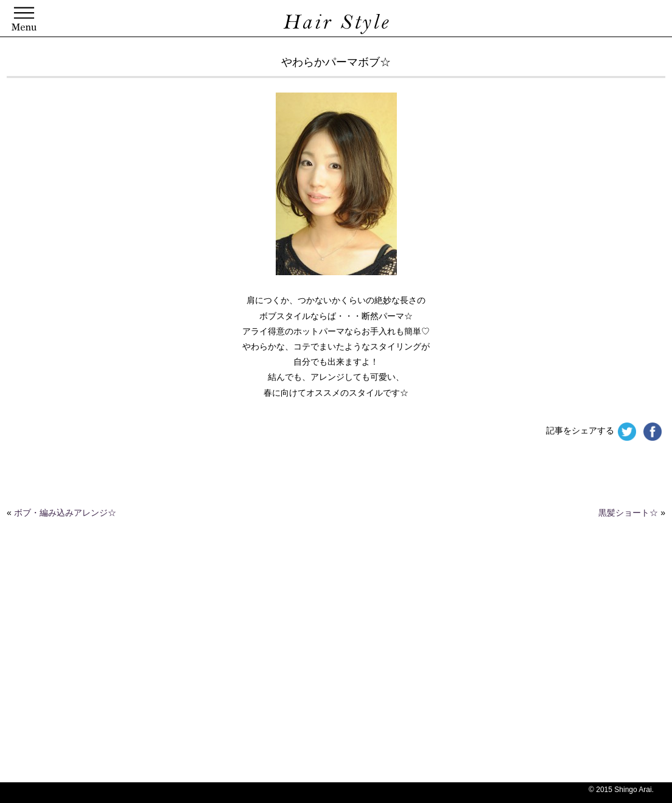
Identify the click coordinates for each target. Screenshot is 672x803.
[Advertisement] (296, 691)
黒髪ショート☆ (628, 513)
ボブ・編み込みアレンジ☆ (65, 513)
